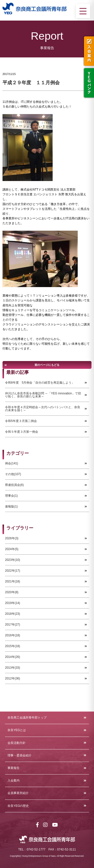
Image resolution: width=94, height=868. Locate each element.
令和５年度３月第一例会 (22, 432)
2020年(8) (12, 592)
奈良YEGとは (17, 730)
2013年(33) (13, 668)
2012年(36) (13, 678)
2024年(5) (12, 549)
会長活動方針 (17, 743)
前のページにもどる (47, 365)
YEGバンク (88, 83)
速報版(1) (11, 506)
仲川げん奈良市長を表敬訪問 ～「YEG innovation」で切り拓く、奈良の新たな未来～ (43, 395)
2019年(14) (13, 603)
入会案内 (88, 51)
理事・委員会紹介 (20, 755)
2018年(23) (13, 614)
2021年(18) (13, 581)
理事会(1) (11, 496)
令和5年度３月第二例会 (21, 421)
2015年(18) (13, 646)
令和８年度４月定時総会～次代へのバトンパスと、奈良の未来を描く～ (43, 409)
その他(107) (13, 474)
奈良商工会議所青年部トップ (27, 718)
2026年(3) (12, 538)
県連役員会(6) (14, 485)
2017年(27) (13, 625)
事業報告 (14, 768)
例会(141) (12, 463)
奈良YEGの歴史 (18, 806)
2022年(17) (13, 571)
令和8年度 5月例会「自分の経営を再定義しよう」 (40, 383)
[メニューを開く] (83, 11)
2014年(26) (13, 657)
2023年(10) (13, 560)
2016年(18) (13, 635)
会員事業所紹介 (18, 793)
